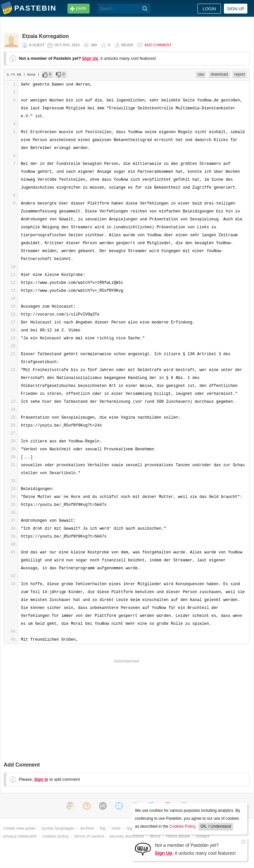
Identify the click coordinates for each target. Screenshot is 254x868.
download (219, 74)
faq (103, 828)
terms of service (90, 836)
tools (116, 828)
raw (201, 74)
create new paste (19, 828)
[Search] (145, 9)
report (240, 74)
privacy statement (20, 836)
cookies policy (56, 836)
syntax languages (58, 828)
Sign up (236, 9)
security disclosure (127, 836)
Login (209, 9)
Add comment (158, 45)
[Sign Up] (143, 849)
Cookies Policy (182, 826)
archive (87, 828)
